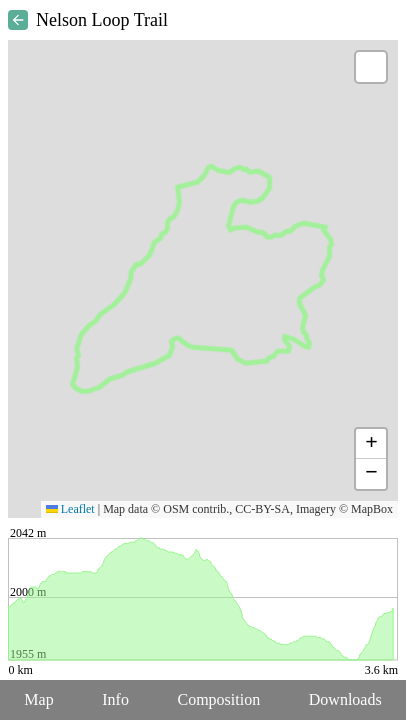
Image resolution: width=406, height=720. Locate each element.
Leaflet (70, 509)
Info (115, 699)
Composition (219, 699)
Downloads (345, 699)
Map (38, 699)
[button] (371, 67)
